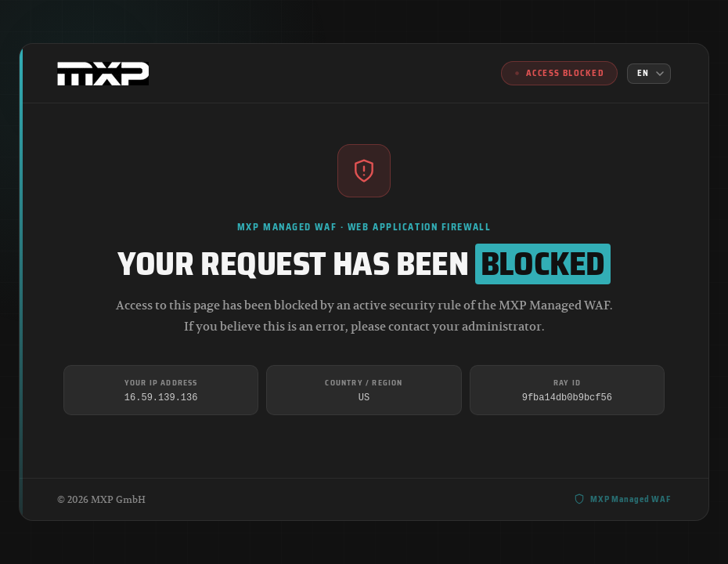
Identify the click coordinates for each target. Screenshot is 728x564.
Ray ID (567, 383)
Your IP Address (161, 383)
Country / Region (364, 383)
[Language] (649, 74)
